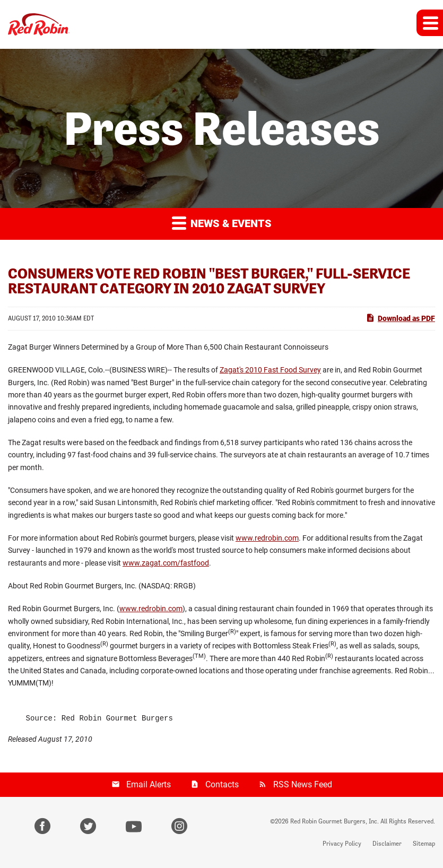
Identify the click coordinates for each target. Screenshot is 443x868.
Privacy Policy (342, 844)
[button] (430, 23)
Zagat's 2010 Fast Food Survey (270, 370)
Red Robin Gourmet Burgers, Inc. (335, 821)
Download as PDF (400, 318)
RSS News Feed (303, 784)
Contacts (222, 784)
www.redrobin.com (267, 538)
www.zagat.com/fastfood (166, 563)
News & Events (222, 223)
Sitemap (424, 844)
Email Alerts (149, 784)
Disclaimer (387, 844)
